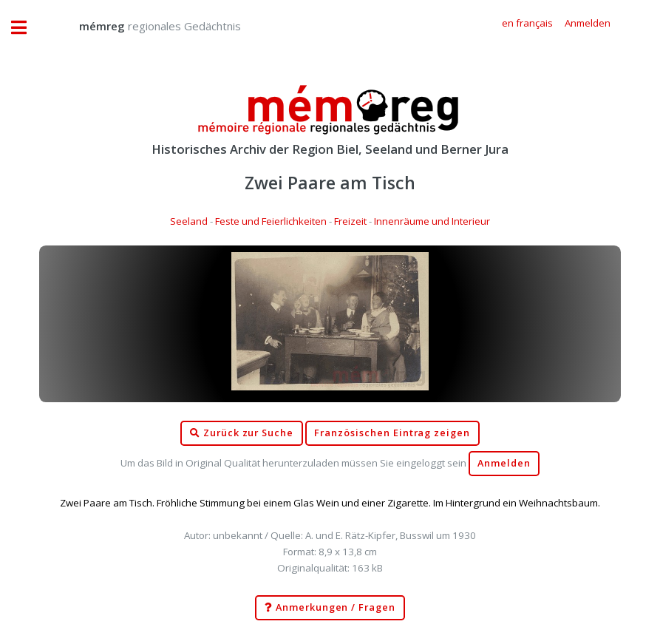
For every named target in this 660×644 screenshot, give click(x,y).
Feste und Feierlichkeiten (271, 221)
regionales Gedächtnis (145, 26)
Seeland (189, 221)
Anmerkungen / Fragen (330, 608)
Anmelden (504, 463)
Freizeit (350, 221)
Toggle (27, 28)
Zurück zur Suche (242, 433)
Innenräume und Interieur (432, 221)
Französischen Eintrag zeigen (392, 433)
